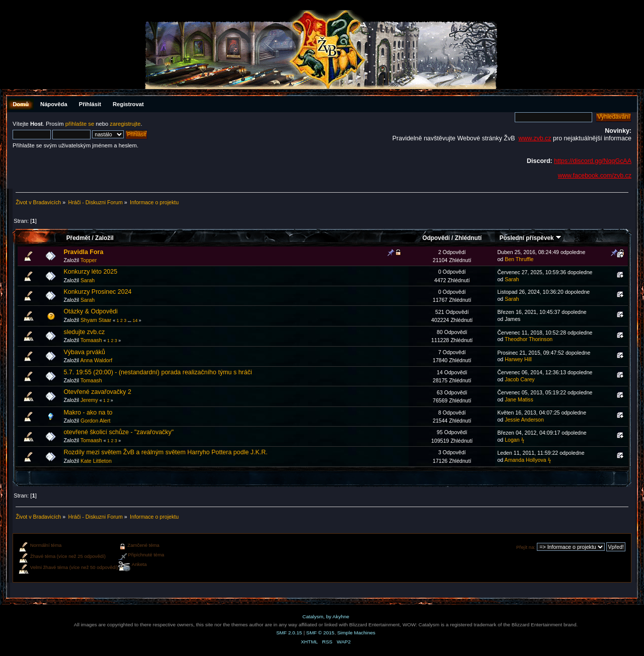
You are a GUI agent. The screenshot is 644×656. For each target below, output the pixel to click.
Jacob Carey (519, 379)
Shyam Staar (96, 320)
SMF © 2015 (320, 633)
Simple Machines (356, 633)
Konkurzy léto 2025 (90, 272)
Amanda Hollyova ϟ (528, 460)
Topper (89, 260)
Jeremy (89, 400)
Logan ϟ (514, 440)
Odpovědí (436, 238)
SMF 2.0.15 (289, 633)
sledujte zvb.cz (84, 332)
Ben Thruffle (519, 259)
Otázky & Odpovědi (90, 311)
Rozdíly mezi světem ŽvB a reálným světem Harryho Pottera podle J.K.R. (165, 452)
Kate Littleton (96, 461)
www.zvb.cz (535, 138)
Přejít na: (526, 547)
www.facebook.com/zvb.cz (595, 176)
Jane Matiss (519, 399)
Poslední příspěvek (531, 238)
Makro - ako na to (88, 413)
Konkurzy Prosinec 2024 (97, 292)
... (130, 320)
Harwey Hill (518, 359)
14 (135, 320)
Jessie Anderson (524, 420)
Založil (104, 238)
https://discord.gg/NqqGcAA (593, 161)
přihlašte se (80, 124)
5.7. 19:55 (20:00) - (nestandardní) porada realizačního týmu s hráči (157, 372)
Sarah (88, 280)
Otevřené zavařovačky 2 (97, 392)
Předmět (78, 238)
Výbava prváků (84, 352)
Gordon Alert (95, 421)
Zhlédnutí (468, 238)
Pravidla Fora (83, 252)
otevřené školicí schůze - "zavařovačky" (118, 432)
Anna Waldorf (96, 360)
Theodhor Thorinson (529, 339)
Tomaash (91, 340)
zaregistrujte (125, 124)
